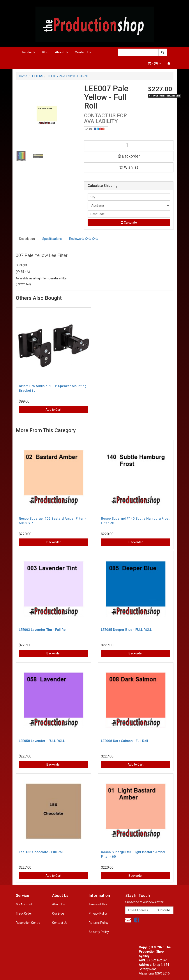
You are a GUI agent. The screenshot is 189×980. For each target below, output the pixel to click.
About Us (62, 52)
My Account (24, 904)
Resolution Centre (28, 923)
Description (27, 239)
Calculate (129, 223)
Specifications (52, 239)
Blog (45, 52)
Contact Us (83, 52)
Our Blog (58, 913)
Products (29, 52)
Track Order (24, 913)
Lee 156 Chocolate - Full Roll (41, 852)
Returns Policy (99, 923)
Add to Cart (53, 410)
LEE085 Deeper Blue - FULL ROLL (126, 630)
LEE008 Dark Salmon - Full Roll (125, 741)
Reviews (84, 239)
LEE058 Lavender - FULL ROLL (42, 741)
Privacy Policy (98, 913)
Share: (96, 129)
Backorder (129, 156)
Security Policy (99, 932)
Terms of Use (98, 904)
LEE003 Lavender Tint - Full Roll (43, 630)
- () (154, 63)
